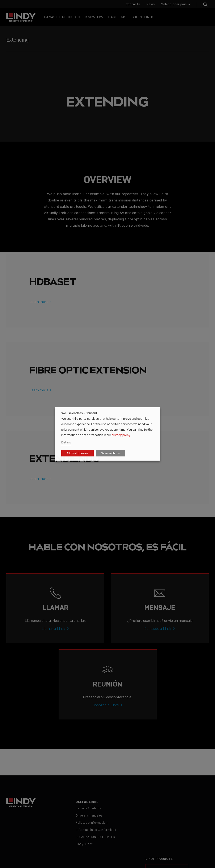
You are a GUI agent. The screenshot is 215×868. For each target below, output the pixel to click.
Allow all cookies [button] (77, 453)
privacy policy (121, 435)
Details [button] (66, 442)
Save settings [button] (110, 453)
